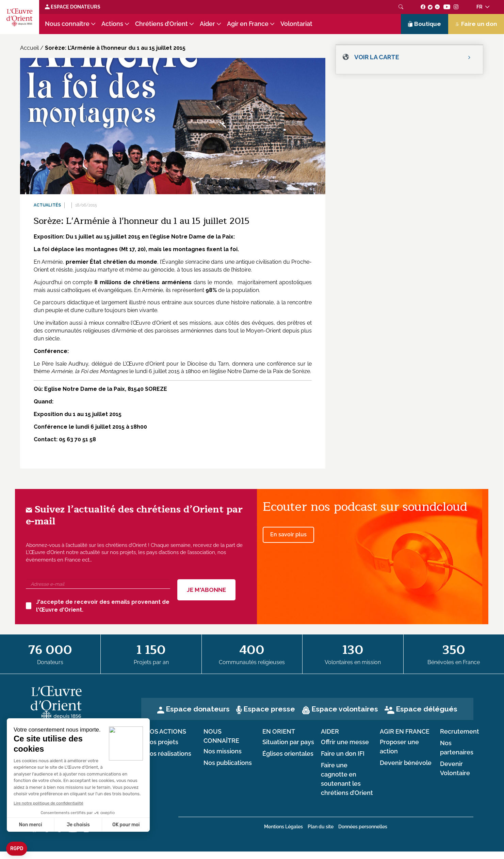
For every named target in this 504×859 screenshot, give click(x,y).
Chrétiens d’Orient (161, 24)
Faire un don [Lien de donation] (476, 24)
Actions (112, 24)
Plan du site (321, 827)
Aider (207, 24)
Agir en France (248, 24)
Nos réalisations (168, 754)
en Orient (279, 732)
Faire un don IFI (343, 754)
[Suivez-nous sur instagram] (456, 7)
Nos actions (166, 732)
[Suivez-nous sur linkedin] (437, 7)
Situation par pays (288, 742)
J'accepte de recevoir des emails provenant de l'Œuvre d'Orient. (98, 606)
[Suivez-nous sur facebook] (423, 7)
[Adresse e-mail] (98, 584)
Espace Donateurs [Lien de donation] (73, 7)
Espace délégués (427, 709)
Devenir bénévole (406, 763)
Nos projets (162, 742)
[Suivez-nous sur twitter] (430, 7)
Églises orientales (288, 754)
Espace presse (269, 709)
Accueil (29, 48)
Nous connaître (67, 24)
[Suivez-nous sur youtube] (447, 7)
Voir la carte (377, 57)
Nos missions (223, 751)
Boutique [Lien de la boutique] (425, 24)
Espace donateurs (198, 709)
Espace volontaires (345, 709)
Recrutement (460, 732)
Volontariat (296, 24)
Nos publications (228, 763)
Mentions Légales (283, 827)
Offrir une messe (345, 742)
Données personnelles (363, 827)
